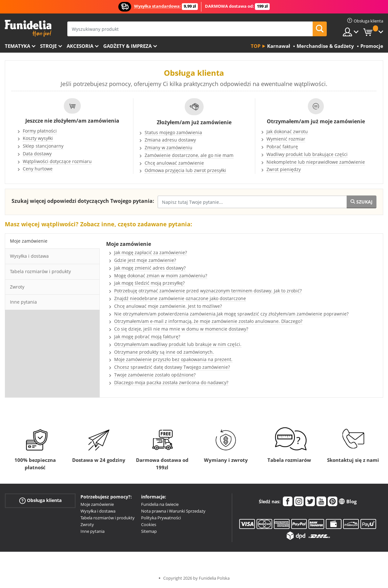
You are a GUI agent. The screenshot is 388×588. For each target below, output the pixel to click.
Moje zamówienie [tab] (29, 241)
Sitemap (149, 531)
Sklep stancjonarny (43, 146)
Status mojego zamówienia (173, 132)
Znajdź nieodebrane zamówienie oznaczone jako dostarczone (180, 298)
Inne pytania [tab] (23, 302)
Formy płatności (40, 131)
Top (256, 46)
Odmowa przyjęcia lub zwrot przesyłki (185, 170)
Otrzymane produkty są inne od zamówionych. (164, 352)
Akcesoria (80, 46)
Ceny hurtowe (38, 169)
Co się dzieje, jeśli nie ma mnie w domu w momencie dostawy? (181, 329)
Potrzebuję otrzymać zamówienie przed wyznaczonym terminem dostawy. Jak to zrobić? (208, 291)
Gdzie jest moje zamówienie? (145, 260)
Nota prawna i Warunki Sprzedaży (173, 511)
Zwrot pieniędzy (284, 169)
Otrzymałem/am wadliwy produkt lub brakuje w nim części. (178, 344)
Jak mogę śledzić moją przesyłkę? (149, 283)
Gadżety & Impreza (127, 46)
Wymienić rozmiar (286, 139)
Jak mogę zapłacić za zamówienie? (151, 252)
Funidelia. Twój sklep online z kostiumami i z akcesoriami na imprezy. (28, 28)
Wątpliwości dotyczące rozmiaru (57, 161)
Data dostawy (37, 154)
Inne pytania (93, 531)
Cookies (149, 524)
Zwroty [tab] (17, 287)
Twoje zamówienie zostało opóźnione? (155, 375)
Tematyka (17, 46)
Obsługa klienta (40, 501)
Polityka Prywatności (161, 518)
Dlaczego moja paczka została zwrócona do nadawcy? (171, 382)
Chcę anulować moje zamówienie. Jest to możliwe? (168, 306)
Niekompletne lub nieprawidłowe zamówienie (316, 162)
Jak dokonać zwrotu (287, 131)
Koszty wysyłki (38, 138)
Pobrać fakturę (282, 147)
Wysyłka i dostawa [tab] (29, 256)
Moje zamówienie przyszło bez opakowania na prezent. (173, 359)
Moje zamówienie (97, 504)
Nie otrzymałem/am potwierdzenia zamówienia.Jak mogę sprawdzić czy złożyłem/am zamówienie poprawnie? (231, 314)
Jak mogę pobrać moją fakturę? (147, 337)
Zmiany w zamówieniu (169, 147)
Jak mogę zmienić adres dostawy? (150, 268)
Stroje (48, 46)
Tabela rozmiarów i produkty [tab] (40, 271)
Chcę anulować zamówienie (174, 163)
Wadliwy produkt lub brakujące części (307, 154)
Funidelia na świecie (160, 504)
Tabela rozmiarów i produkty (108, 518)
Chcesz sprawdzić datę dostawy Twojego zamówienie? (172, 367)
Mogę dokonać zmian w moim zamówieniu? (161, 276)
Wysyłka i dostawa (98, 511)
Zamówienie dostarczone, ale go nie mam (189, 155)
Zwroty (87, 524)
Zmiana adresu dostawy (170, 140)
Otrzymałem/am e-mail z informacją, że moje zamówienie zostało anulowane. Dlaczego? (208, 321)
